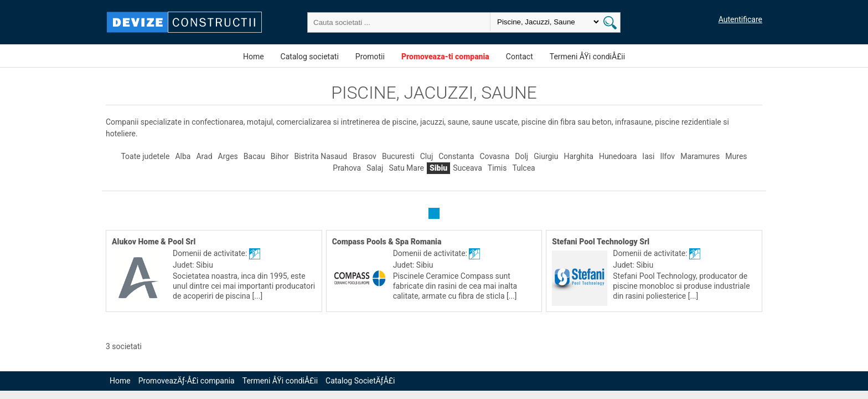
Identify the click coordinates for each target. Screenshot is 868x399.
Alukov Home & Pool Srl (154, 242)
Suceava (467, 168)
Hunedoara (618, 156)
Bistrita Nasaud (321, 156)
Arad (204, 156)
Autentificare (740, 19)
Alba (183, 156)
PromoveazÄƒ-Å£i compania (187, 381)
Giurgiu (546, 156)
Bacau (254, 156)
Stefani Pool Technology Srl (601, 242)
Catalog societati (310, 57)
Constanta (456, 156)
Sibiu (438, 168)
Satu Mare (406, 168)
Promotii (370, 57)
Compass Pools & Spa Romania (387, 242)
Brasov (365, 156)
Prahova (347, 168)
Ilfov (667, 156)
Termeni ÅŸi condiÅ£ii (587, 57)
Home (254, 57)
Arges (228, 156)
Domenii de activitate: (211, 253)
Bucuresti (398, 156)
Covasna (494, 156)
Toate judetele (145, 156)
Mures (736, 156)
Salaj (375, 168)
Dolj (521, 156)
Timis (497, 168)
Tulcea (524, 168)
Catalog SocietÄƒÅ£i (360, 381)
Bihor (280, 156)
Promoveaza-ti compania (445, 57)
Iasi (648, 156)
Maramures (700, 156)
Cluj (427, 156)
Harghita (579, 156)
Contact (520, 57)
